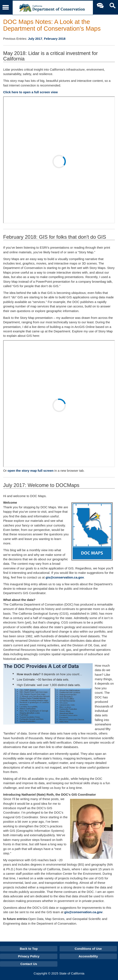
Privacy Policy (29, 956)
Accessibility (88, 956)
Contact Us (29, 964)
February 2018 (55, 39)
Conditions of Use (88, 949)
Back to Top (29, 949)
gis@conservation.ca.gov (65, 577)
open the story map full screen (31, 471)
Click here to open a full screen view (30, 92)
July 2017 (35, 39)
